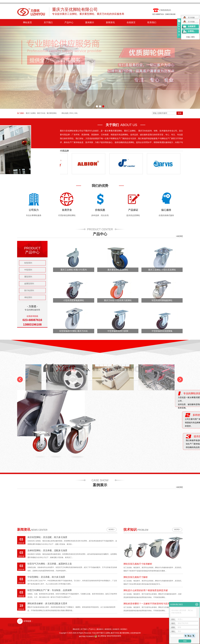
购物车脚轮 (160, 144)
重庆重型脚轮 (125, 633)
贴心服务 (166, 210)
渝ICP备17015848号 (86, 636)
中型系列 (28, 270)
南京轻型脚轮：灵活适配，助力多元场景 (47, 537)
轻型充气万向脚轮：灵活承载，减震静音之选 (50, 564)
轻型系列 (28, 263)
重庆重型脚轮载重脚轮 (118, 270)
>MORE (179, 236)
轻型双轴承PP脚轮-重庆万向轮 (74, 331)
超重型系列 (29, 284)
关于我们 (48, 22)
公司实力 (34, 210)
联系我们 (152, 22)
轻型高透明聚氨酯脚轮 (162, 300)
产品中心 (69, 22)
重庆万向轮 (115, 633)
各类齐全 (67, 210)
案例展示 (90, 22)
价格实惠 (100, 210)
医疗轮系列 (29, 290)
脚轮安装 (68, 144)
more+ (112, 530)
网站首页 (27, 22)
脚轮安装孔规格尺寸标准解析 (138, 564)
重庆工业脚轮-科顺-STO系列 (74, 270)
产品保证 (133, 210)
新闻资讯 (110, 22)
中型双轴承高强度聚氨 (162, 331)
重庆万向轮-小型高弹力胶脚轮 (118, 300)
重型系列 (28, 277)
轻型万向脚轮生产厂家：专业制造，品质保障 (50, 590)
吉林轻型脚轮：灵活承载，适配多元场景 (47, 550)
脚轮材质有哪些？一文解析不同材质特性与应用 (147, 604)
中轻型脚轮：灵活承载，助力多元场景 (46, 577)
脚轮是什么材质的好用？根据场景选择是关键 (146, 590)
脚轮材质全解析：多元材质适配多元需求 (47, 603)
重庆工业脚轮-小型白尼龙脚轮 (162, 270)
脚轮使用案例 (114, 144)
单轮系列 (28, 297)
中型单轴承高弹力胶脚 (118, 331)
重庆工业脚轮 (105, 633)
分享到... (192, 31)
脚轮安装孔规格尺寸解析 (136, 577)
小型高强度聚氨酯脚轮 (74, 300)
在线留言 (131, 22)
